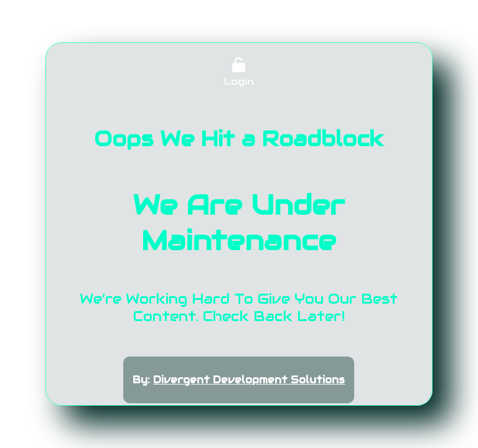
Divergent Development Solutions (249, 380)
